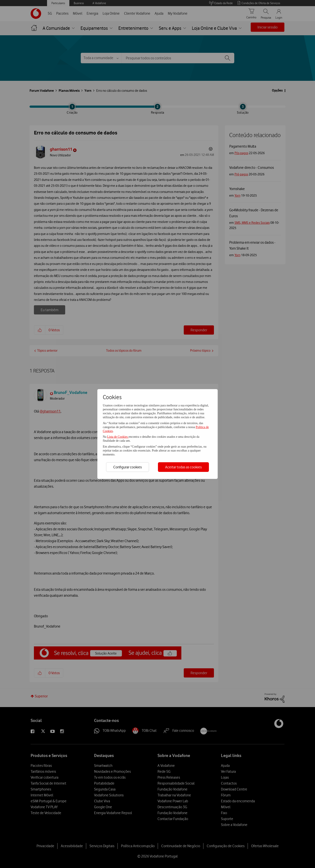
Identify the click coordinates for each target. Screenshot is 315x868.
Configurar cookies (128, 467)
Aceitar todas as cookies (183, 467)
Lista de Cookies (118, 437)
